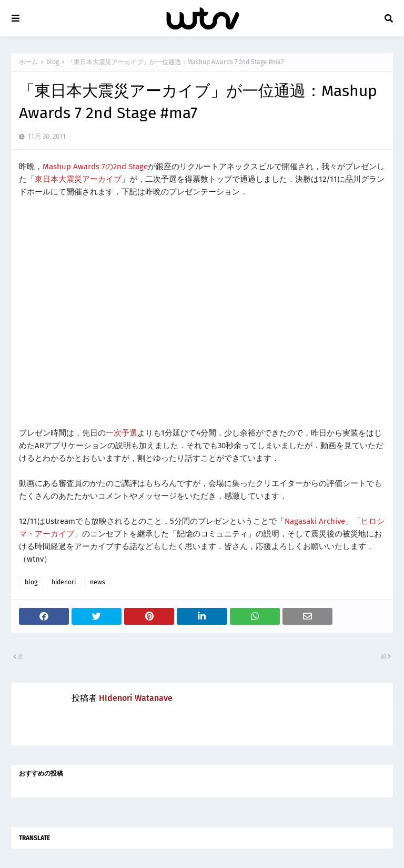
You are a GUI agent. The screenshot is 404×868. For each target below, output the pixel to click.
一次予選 (122, 433)
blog (53, 62)
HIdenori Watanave (136, 698)
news (98, 582)
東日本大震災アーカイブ (78, 179)
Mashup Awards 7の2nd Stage (95, 167)
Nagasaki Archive (315, 521)
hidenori (64, 582)
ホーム (28, 62)
